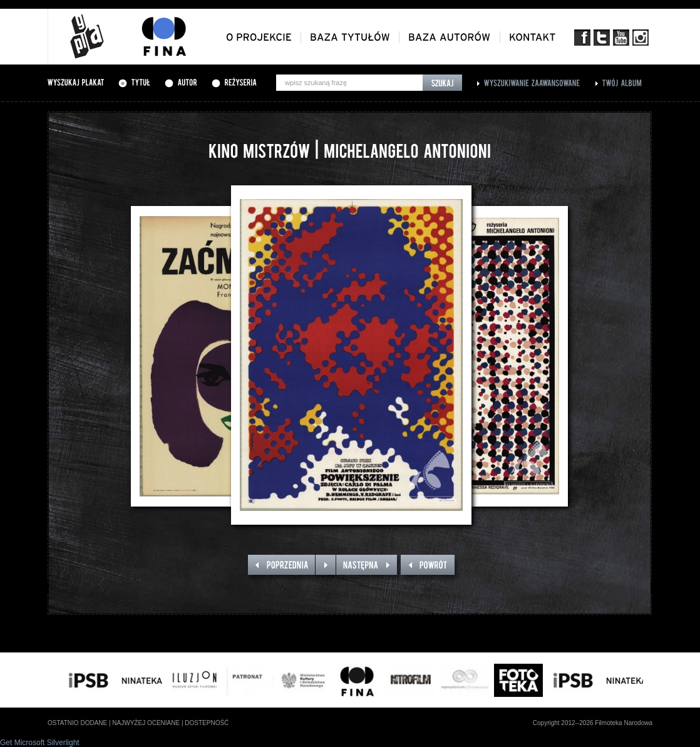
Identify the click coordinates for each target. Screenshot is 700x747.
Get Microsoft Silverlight (40, 743)
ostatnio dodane (77, 723)
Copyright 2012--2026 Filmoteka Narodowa (593, 723)
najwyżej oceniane (146, 723)
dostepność (207, 723)
